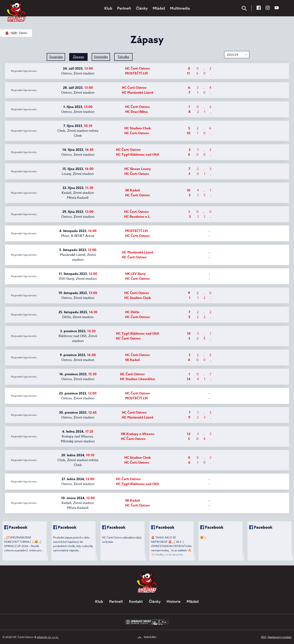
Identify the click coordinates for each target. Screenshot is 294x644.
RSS (264, 637)
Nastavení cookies (280, 637)
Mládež (159, 8)
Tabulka (123, 57)
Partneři (124, 8)
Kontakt (136, 601)
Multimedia (180, 8)
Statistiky (101, 57)
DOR (14, 33)
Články (142, 8)
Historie (173, 601)
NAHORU (147, 637)
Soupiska (56, 57)
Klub (108, 8)
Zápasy (79, 57)
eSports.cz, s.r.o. (48, 637)
